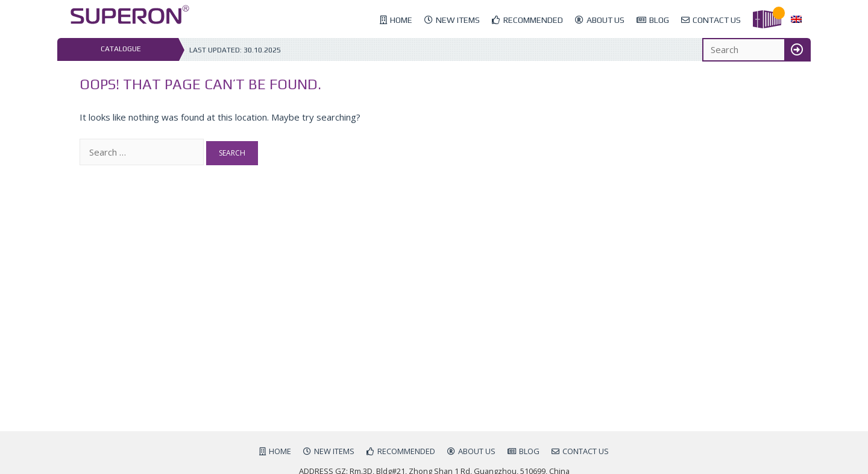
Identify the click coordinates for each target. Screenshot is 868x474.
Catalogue (121, 49)
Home (401, 20)
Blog (659, 20)
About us (605, 20)
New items (458, 20)
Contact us (717, 20)
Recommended (533, 20)
